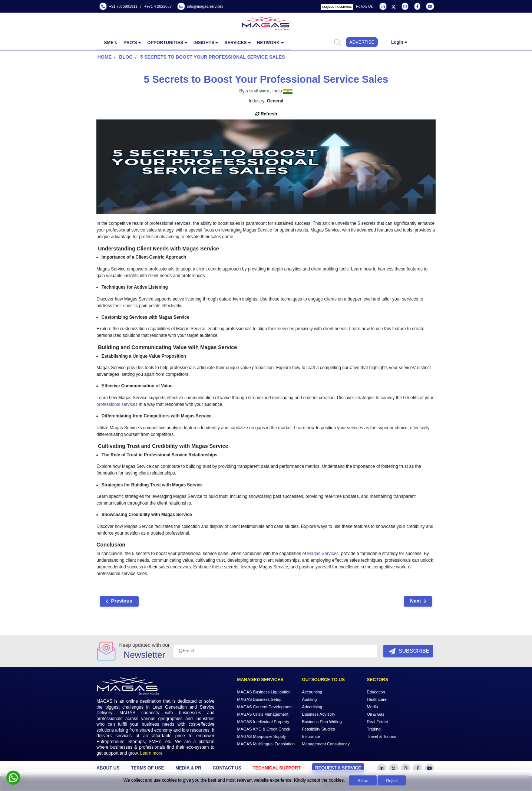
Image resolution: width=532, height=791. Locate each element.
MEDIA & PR (188, 768)
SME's (111, 43)
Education (376, 692)
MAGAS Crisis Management (263, 714)
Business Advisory (319, 714)
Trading (374, 729)
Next (418, 601)
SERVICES (236, 43)
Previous (119, 601)
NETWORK (268, 43)
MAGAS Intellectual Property (263, 722)
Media (373, 707)
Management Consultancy (326, 744)
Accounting (312, 692)
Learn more (151, 753)
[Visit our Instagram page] (404, 7)
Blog (126, 57)
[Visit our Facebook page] (417, 7)
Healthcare (377, 699)
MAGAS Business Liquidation (264, 692)
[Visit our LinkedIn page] (382, 7)
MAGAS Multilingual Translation (266, 744)
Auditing (310, 699)
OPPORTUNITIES (165, 43)
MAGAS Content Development (265, 707)
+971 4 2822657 (158, 6)
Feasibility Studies (319, 729)
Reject (392, 781)
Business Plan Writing (322, 722)
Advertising (312, 707)
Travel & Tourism (382, 736)
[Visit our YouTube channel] (429, 7)
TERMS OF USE (147, 768)
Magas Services (323, 554)
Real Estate (378, 722)
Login (397, 42)
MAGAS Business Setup (260, 699)
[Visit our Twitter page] (393, 7)
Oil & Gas (376, 714)
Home (105, 57)
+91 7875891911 (118, 7)
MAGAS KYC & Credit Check (264, 729)
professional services (117, 404)
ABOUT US (108, 768)
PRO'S (130, 43)
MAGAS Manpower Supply (262, 736)
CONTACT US (227, 768)
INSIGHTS (204, 43)
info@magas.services (200, 7)
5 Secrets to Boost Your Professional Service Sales (212, 57)
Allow (363, 781)
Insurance (311, 736)
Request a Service (337, 7)
